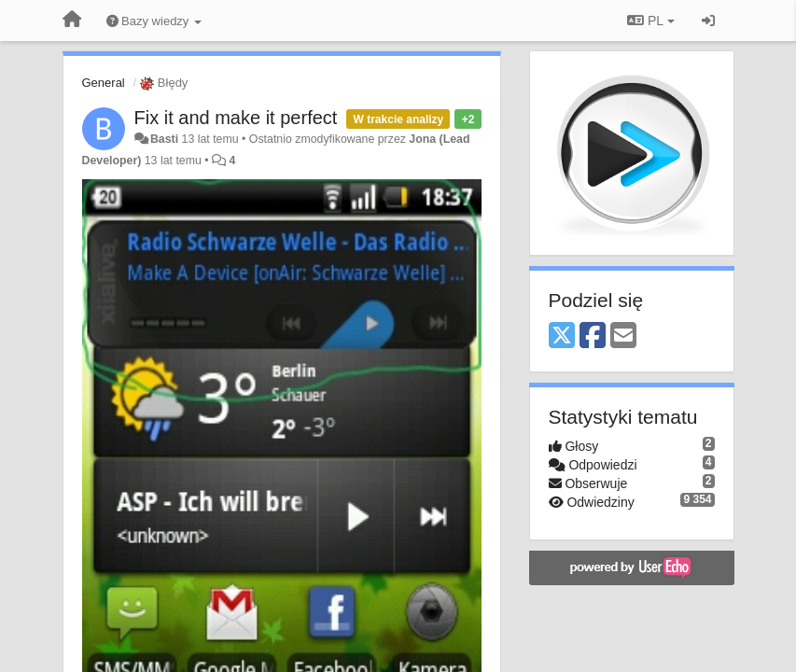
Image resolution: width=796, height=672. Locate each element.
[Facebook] (593, 336)
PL (650, 21)
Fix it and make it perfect (236, 118)
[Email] (623, 336)
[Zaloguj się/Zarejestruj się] (708, 21)
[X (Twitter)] (562, 336)
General (104, 83)
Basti (164, 139)
